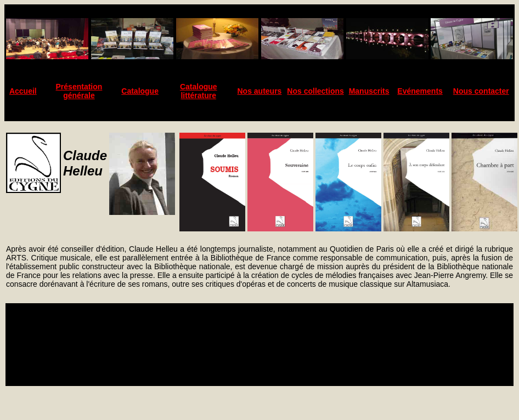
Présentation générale (79, 91)
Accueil (23, 91)
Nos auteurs (260, 91)
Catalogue (140, 91)
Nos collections (315, 91)
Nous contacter (481, 91)
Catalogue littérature (199, 91)
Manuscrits (369, 91)
